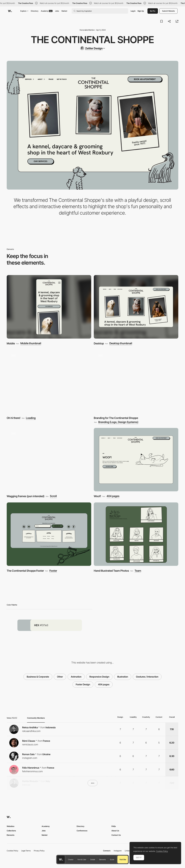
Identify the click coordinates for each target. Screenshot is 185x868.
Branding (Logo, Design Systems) (118, 422)
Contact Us (116, 835)
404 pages (113, 496)
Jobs (57, 11)
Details (93, 859)
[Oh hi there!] (49, 381)
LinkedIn (128, 851)
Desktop (99, 343)
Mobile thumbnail (31, 343)
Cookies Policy (12, 851)
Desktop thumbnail (121, 343)
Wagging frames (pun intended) (26, 496)
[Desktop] (136, 307)
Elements (102, 859)
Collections (11, 831)
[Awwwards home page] (61, 859)
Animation (76, 677)
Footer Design (83, 684)
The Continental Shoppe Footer (25, 571)
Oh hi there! (14, 418)
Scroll (53, 496)
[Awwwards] (10, 11)
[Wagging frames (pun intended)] (49, 460)
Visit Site (123, 859)
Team (138, 571)
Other (60, 677)
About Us (115, 831)
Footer (53, 571)
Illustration (123, 677)
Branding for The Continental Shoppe (116, 418)
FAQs (114, 826)
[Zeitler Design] (92, 48)
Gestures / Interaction (147, 677)
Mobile (11, 343)
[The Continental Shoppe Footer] (49, 534)
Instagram (118, 851)
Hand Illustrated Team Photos (111, 571)
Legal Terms (26, 851)
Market (64, 11)
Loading (31, 418)
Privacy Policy (39, 851)
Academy (47, 11)
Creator (71, 859)
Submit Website (168, 11)
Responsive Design (99, 677)
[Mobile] (49, 307)
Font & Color (82, 859)
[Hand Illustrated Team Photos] (136, 534)
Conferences (82, 831)
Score (112, 859)
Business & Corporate (38, 677)
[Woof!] (136, 460)
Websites (11, 826)
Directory (35, 11)
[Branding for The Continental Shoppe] (136, 381)
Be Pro (153, 11)
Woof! (97, 496)
